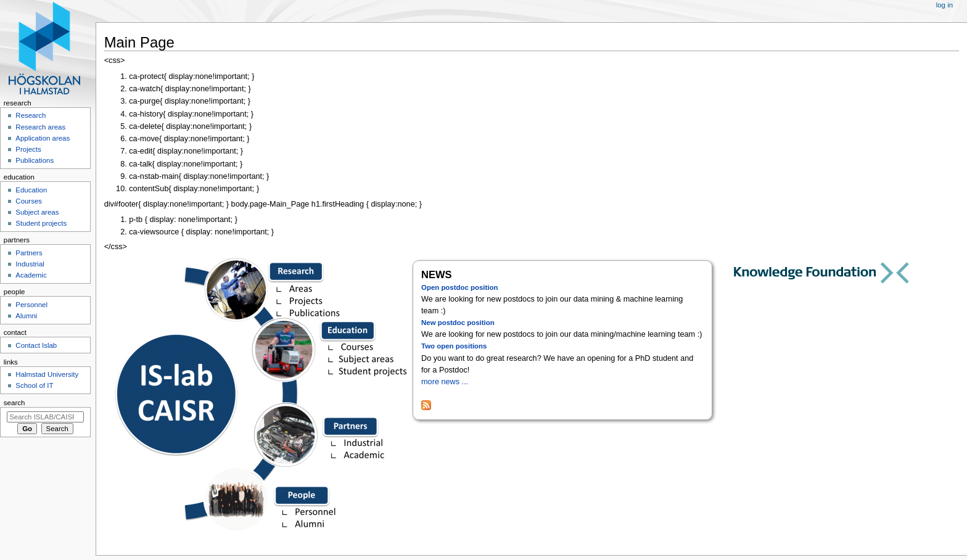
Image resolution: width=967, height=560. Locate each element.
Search (14, 403)
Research (31, 115)
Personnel (31, 305)
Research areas (40, 127)
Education (31, 190)
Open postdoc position (459, 287)
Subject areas (37, 212)
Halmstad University (47, 374)
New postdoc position (458, 323)
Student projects (41, 223)
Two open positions (454, 346)
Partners (29, 253)
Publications (35, 160)
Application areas (43, 138)
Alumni (26, 316)
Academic (31, 275)
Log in (944, 5)
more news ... (445, 382)
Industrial (30, 264)
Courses (29, 201)
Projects (28, 149)
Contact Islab (36, 345)
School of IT (34, 385)
